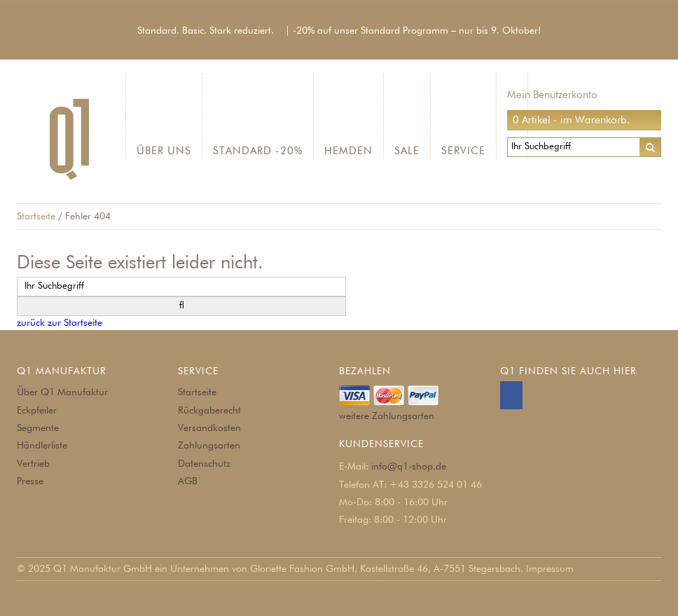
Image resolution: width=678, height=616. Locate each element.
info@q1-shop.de (409, 467)
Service (463, 151)
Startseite (36, 217)
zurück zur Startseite (60, 323)
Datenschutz (204, 464)
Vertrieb (33, 464)
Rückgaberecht (209, 411)
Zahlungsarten (209, 446)
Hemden (348, 151)
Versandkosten (209, 428)
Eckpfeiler (37, 411)
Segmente (38, 428)
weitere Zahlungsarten (387, 416)
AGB (188, 481)
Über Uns (164, 151)
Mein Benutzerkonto (552, 95)
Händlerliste (42, 446)
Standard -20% (258, 151)
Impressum (550, 569)
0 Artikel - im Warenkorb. (571, 120)
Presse (30, 481)
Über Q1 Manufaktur (62, 392)
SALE (407, 151)
